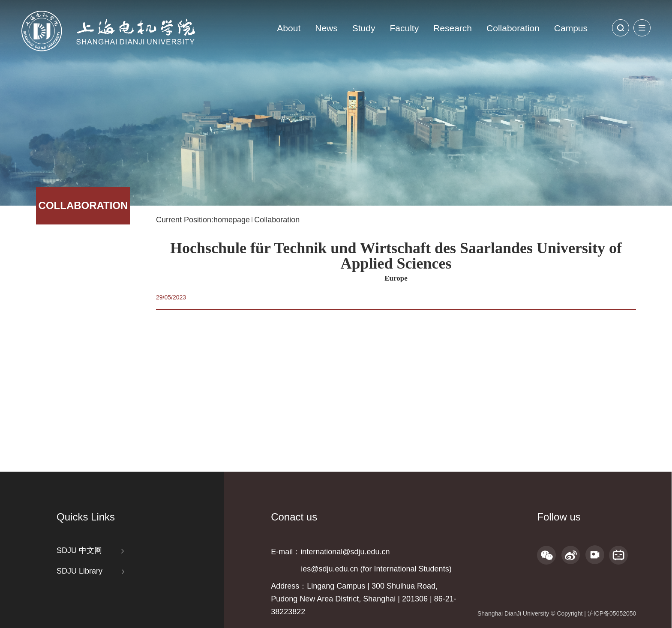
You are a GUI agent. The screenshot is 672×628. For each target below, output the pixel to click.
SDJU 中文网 (79, 550)
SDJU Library (79, 571)
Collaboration (513, 28)
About (289, 28)
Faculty (404, 28)
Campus (571, 28)
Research (453, 28)
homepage (232, 220)
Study (364, 28)
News (326, 28)
